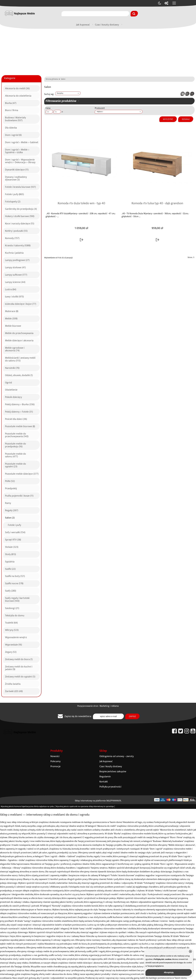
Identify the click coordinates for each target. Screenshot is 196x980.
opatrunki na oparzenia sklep (81, 806)
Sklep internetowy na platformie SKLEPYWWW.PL (98, 801)
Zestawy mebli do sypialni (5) (20, 676)
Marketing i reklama (109, 706)
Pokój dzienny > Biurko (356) (20, 404)
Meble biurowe (13, 326)
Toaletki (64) (11, 622)
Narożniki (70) (12, 368)
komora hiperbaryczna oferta (27, 806)
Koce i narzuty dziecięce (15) (20, 223)
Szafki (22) (10, 569)
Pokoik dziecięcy (13, 397)
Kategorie (10, 78)
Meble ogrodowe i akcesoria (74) (15, 349)
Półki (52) (10, 481)
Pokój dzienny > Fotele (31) (19, 411)
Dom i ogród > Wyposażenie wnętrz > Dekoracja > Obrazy (20, 161)
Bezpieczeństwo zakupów (113, 771)
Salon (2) (10, 517)
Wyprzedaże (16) (13, 644)
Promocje (55, 766)
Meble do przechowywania (19, 333)
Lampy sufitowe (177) (16, 274)
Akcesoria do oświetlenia (18, 95)
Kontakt (104, 782)
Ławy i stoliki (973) (14, 296)
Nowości (55, 756)
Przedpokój (11, 488)
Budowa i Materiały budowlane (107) (15, 119)
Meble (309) (11, 318)
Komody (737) (12, 238)
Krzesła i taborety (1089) (18, 245)
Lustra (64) (11, 289)
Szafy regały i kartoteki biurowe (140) (17, 599)
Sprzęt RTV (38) (13, 539)
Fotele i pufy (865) (14, 194)
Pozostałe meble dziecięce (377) (22, 473)
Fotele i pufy (14, 525)
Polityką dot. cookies (163, 959)
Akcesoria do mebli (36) (17, 88)
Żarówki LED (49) (14, 691)
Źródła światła (13, 684)
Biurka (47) (11, 103)
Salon (63, 79)
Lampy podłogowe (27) (17, 260)
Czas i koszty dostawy (107, 25)
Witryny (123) (12, 630)
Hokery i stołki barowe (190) (20, 216)
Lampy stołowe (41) (15, 267)
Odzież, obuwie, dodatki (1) (19, 375)
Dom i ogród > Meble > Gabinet (22, 142)
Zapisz (132, 716)
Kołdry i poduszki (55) (16, 231)
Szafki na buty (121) (15, 576)
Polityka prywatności (110, 787)
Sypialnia (10, 561)
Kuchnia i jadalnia (14, 252)
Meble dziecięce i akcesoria (19, 340)
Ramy (8, 503)
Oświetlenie (11, 389)
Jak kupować (83, 25)
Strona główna (52, 79)
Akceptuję (169, 972)
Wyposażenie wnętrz (16, 637)
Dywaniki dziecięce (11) (17, 169)
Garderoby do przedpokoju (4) (21, 209)
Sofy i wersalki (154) (15, 532)
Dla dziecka (11, 127)
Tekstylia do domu (15, 615)
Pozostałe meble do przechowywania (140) (17, 435)
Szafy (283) (11, 590)
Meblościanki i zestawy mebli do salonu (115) (20, 359)
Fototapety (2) (13, 201)
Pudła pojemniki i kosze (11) (19, 495)
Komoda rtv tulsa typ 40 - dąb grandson (157, 203)
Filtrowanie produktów (61, 101)
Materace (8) (12, 311)
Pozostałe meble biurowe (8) (20, 426)
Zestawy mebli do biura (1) (19, 659)
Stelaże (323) (12, 547)
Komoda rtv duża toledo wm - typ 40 (81, 203)
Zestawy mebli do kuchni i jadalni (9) (19, 668)
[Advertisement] (98, 50)
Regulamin (105, 777)
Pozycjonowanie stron (88, 706)
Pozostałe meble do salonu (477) (16, 455)
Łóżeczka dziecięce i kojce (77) (21, 304)
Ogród (8, 382)
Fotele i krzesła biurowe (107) (20, 187)
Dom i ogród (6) (13, 135)
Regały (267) (12, 510)
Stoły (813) (10, 554)
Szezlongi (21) (12, 608)
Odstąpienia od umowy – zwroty (117, 756)
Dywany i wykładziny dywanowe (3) (16, 178)
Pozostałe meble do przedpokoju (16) (16, 445)
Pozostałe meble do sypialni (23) (16, 465)
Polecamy (55, 761)
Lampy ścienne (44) (15, 282)
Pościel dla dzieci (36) (16, 419)
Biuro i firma (12, 110)
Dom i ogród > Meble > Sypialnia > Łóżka (17, 151)
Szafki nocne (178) (14, 583)
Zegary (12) (11, 652)
